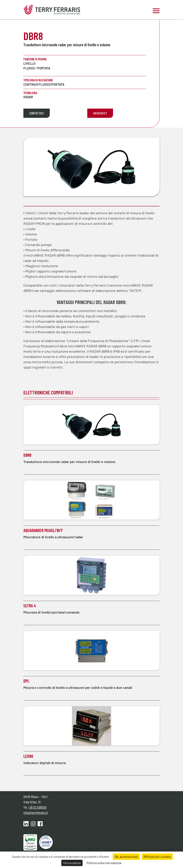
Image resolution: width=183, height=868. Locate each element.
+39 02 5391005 (37, 807)
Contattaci (37, 113)
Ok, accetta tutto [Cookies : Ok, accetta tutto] (126, 857)
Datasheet (100, 113)
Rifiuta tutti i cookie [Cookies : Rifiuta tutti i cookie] (157, 857)
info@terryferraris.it (36, 813)
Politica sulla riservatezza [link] (104, 863)
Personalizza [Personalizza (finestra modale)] (72, 863)
